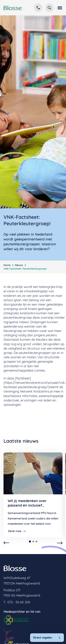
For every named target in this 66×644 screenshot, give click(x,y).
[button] (59, 8)
